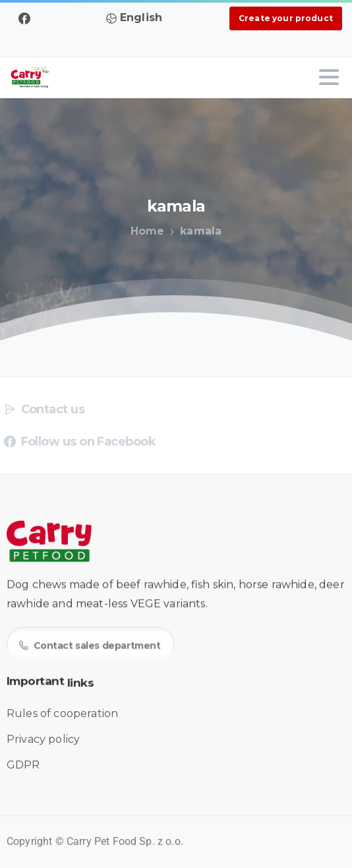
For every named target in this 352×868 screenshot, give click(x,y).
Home (146, 231)
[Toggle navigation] (329, 77)
